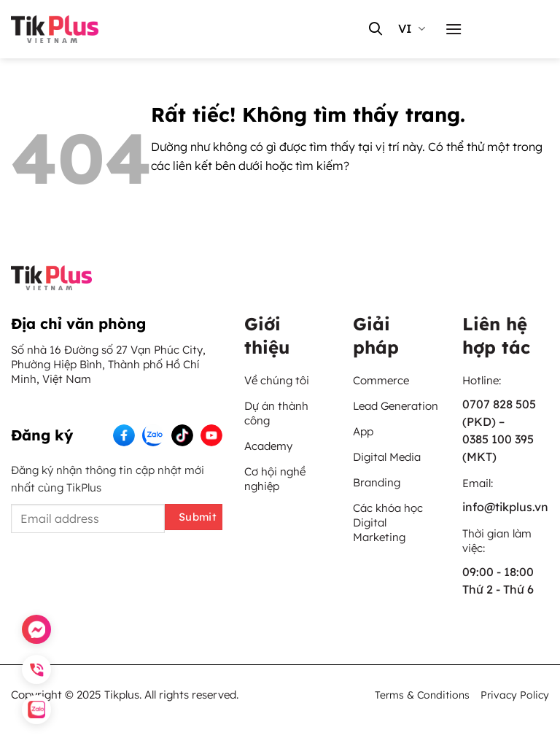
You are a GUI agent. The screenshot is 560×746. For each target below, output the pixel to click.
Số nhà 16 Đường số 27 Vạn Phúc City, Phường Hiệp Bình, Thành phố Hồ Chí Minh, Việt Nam (108, 364)
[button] (454, 29)
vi (412, 28)
